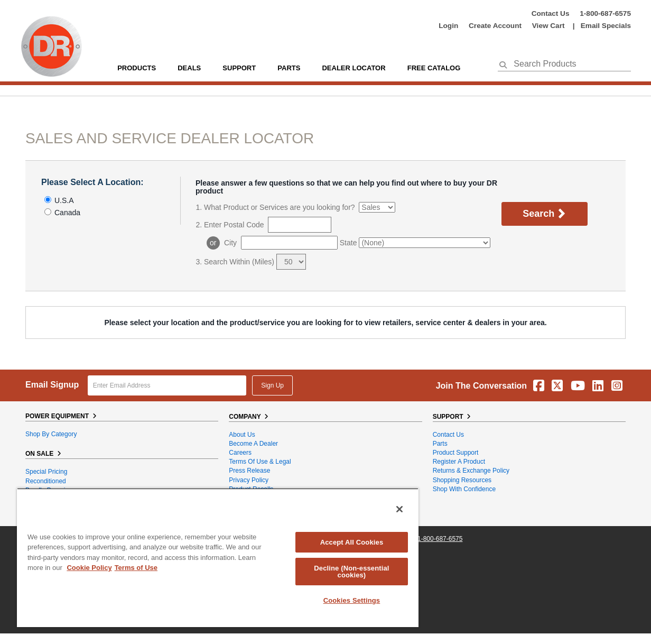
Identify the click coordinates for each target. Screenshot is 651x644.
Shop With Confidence (464, 489)
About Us (242, 435)
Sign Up (272, 385)
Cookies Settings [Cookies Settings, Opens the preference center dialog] (352, 600)
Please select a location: (92, 182)
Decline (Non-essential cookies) (351, 572)
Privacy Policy (249, 480)
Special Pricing (46, 472)
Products (137, 68)
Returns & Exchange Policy (471, 471)
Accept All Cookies (352, 542)
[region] (218, 558)
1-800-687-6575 (605, 13)
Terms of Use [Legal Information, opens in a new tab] (136, 568)
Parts (440, 444)
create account (495, 26)
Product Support (456, 453)
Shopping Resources (462, 480)
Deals (189, 68)
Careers (240, 453)
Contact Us (551, 13)
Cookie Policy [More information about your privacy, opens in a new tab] (89, 568)
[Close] (399, 509)
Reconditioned (46, 481)
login (448, 26)
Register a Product (459, 462)
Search (545, 214)
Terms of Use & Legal (260, 462)
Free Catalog (434, 68)
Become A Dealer (253, 444)
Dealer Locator (354, 68)
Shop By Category (51, 434)
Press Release (249, 471)
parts (289, 68)
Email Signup (52, 385)
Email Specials (606, 26)
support (239, 68)
